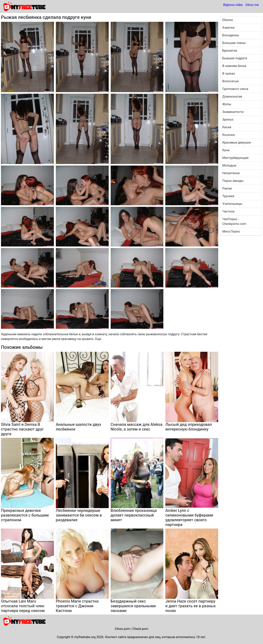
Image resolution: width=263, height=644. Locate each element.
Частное (229, 211)
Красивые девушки (237, 142)
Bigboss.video (233, 5)
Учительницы (232, 204)
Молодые (229, 165)
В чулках (229, 74)
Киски (227, 127)
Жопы (227, 104)
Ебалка (228, 20)
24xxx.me (252, 5)
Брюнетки (230, 51)
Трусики (228, 196)
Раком (227, 188)
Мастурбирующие (235, 158)
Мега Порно (231, 231)
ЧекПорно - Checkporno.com (234, 221)
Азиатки (228, 28)
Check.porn (140, 629)
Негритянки (231, 173)
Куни (226, 150)
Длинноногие (232, 97)
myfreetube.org (85, 637)
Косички (229, 135)
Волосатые (230, 81)
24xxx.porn (122, 629)
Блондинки (231, 35)
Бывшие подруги (235, 58)
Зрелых (228, 120)
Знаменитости (233, 112)
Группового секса (235, 89)
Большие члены (234, 43)
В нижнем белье (234, 66)
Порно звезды (233, 181)
